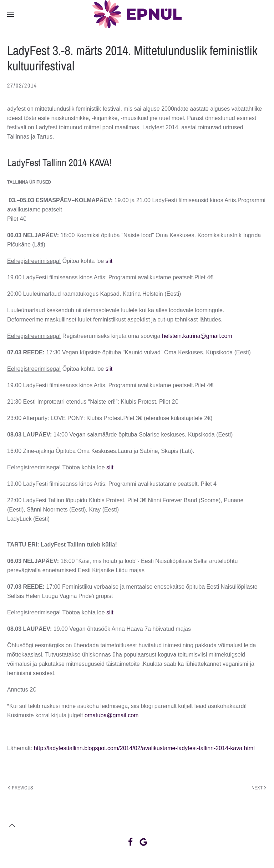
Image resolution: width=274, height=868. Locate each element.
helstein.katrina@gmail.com (197, 336)
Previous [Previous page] (21, 788)
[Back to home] (137, 14)
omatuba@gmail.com (111, 715)
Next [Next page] (259, 788)
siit (109, 261)
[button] (11, 14)
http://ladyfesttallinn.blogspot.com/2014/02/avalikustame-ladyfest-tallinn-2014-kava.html (144, 748)
